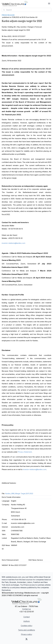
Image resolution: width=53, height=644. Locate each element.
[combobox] (26, 10)
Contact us (26, 609)
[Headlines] (15, 4)
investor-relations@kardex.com (13, 243)
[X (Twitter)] (26, 639)
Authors (27, 621)
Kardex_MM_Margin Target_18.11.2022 (19, 494)
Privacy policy (27, 634)
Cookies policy (27, 626)
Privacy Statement (25, 452)
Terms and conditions (26, 630)
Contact (27, 617)
